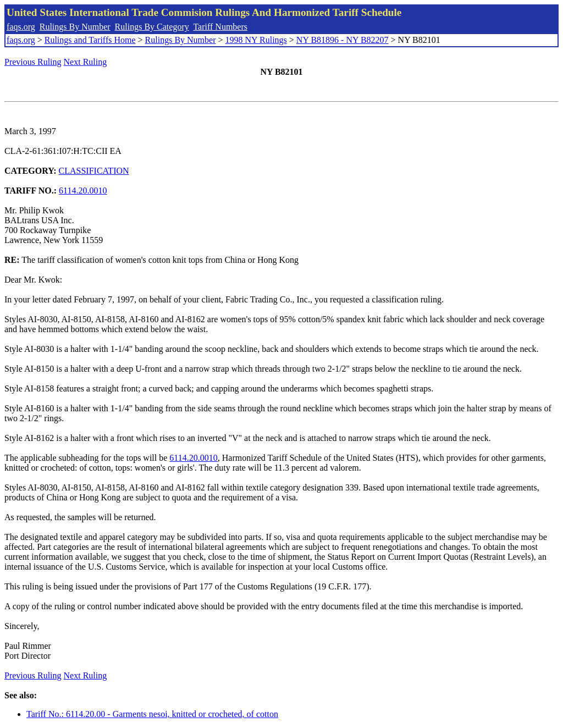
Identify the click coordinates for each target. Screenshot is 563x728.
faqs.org (21, 27)
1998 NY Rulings (256, 40)
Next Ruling (85, 62)
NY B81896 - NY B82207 (343, 40)
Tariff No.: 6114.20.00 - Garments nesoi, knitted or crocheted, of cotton (152, 714)
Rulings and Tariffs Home (90, 40)
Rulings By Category (152, 27)
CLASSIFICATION (94, 171)
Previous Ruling (33, 62)
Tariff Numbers (220, 27)
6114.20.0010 (83, 191)
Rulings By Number (75, 27)
